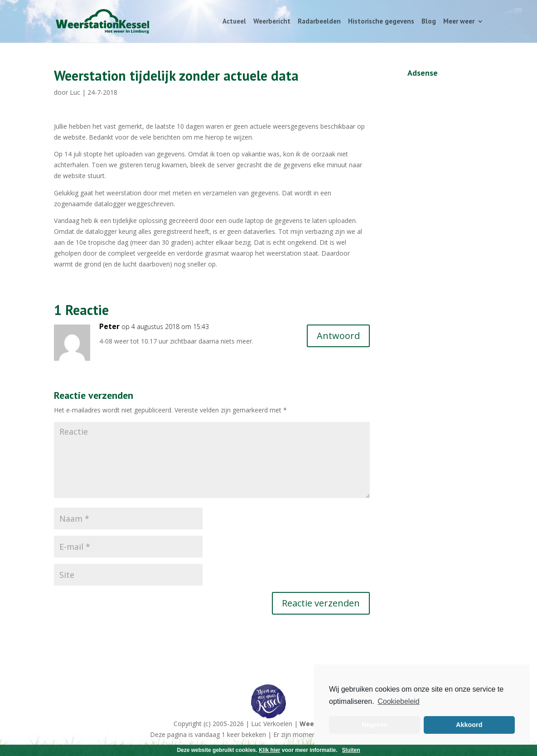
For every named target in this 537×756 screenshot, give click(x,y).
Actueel (234, 22)
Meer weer (459, 22)
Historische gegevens (381, 22)
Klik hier (269, 750)
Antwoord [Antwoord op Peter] (338, 336)
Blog (429, 22)
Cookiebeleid (399, 701)
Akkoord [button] (469, 725)
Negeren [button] (375, 725)
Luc (75, 92)
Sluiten (351, 750)
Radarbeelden (319, 22)
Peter (109, 326)
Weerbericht (272, 22)
